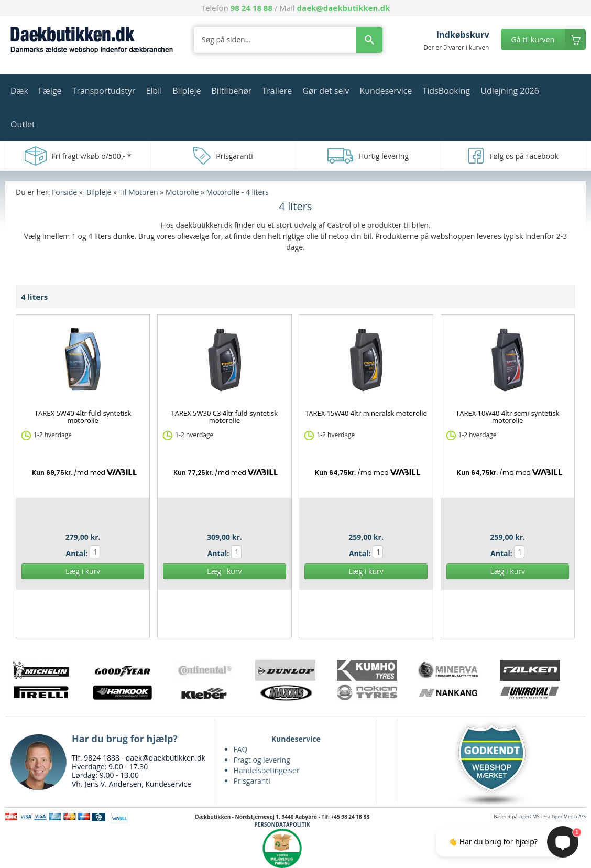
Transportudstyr (104, 91)
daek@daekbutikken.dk (344, 8)
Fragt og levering (262, 760)
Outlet (23, 124)
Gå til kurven (533, 40)
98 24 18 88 (251, 8)
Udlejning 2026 (510, 91)
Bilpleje (187, 91)
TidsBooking (447, 91)
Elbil (154, 91)
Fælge (50, 91)
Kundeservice (386, 91)
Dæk (19, 91)
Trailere (277, 91)
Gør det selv (326, 91)
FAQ (241, 749)
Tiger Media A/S (569, 816)
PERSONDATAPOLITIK (282, 824)
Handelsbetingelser (267, 770)
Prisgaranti (252, 781)
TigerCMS (529, 816)
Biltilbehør (231, 91)
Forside (64, 192)
